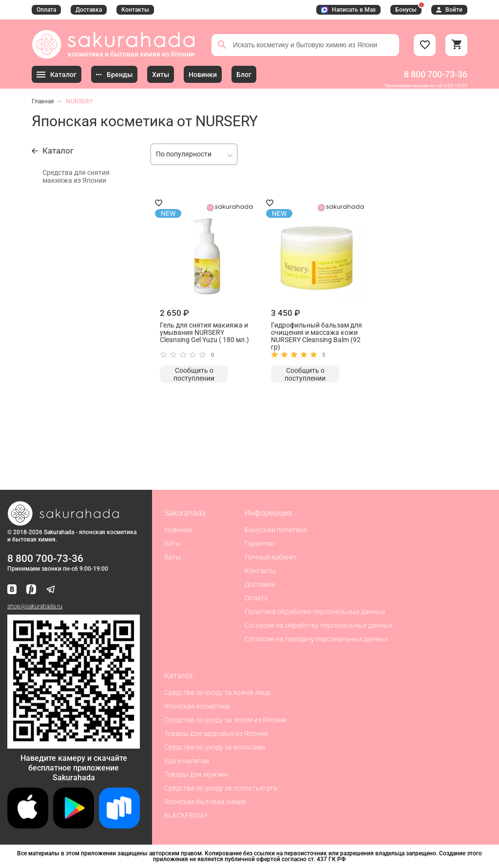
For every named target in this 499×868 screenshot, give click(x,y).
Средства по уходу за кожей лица (217, 693)
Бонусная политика (276, 530)
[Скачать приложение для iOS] (28, 826)
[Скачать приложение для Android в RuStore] (74, 744)
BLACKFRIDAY (186, 815)
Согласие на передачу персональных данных (317, 639)
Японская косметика (197, 706)
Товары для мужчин (196, 774)
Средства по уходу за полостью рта (221, 788)
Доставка (89, 10)
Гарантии (260, 543)
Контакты (135, 10)
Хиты (173, 543)
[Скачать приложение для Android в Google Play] (74, 826)
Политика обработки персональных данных (315, 612)
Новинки (178, 530)
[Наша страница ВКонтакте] (12, 590)
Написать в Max (348, 10)
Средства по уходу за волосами (215, 747)
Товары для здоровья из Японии (216, 733)
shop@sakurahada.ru (35, 606)
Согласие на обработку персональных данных (319, 625)
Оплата (46, 10)
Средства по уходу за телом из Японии (225, 720)
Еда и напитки (187, 761)
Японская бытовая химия (205, 802)
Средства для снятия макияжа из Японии (76, 176)
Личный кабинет (271, 557)
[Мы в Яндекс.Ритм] (31, 590)
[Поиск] (222, 45)
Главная (43, 101)
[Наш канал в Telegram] (51, 590)
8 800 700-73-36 (436, 74)
